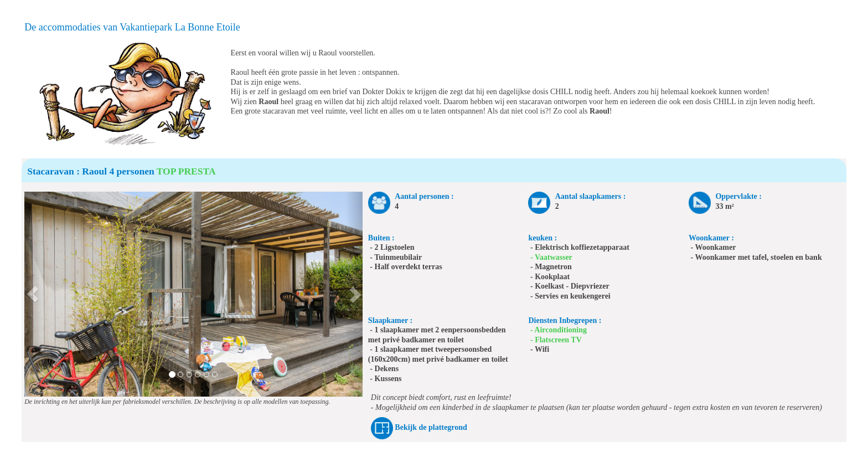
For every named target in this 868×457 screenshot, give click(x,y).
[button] (33, 294)
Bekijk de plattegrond (431, 427)
